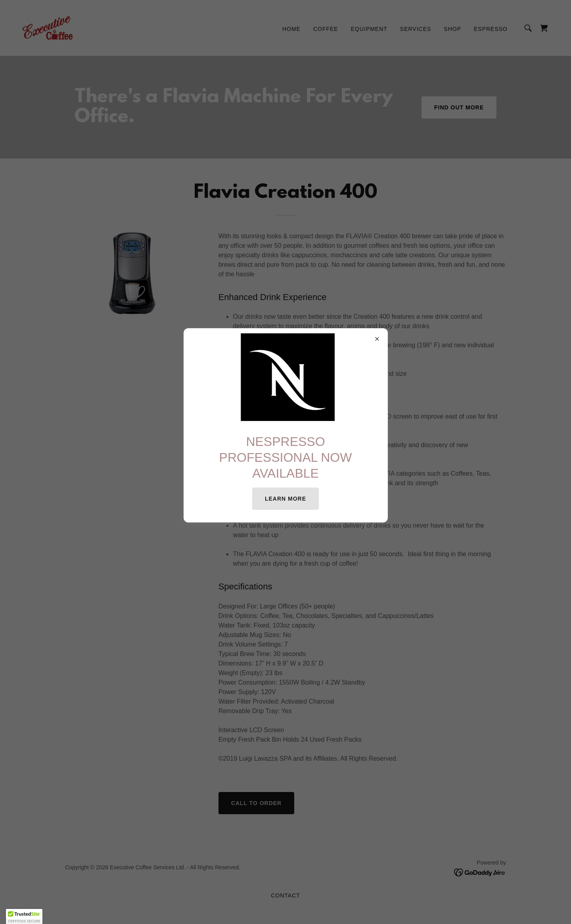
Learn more (285, 499)
